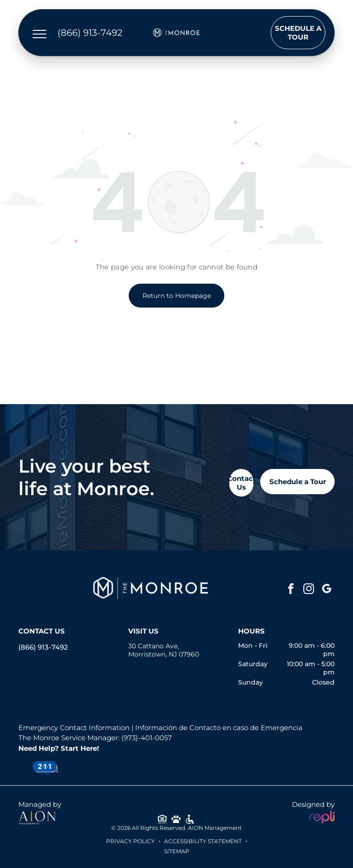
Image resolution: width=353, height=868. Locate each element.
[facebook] (291, 590)
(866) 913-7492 (43, 647)
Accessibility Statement (203, 841)
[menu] (40, 34)
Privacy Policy (131, 841)
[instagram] (309, 590)
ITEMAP (178, 851)
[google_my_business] (327, 590)
